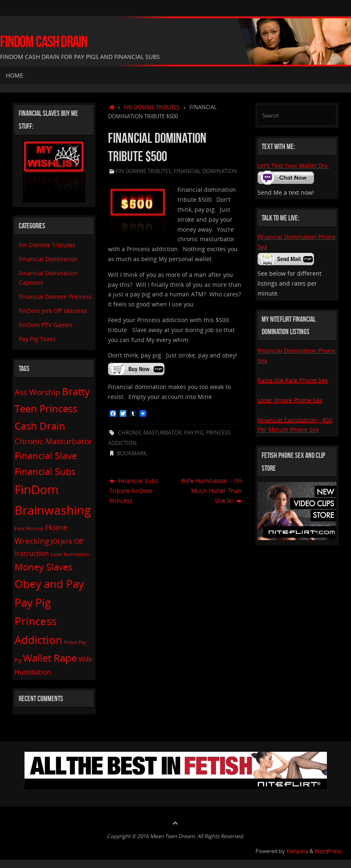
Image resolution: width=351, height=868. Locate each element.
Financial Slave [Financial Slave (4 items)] (46, 455)
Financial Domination (205, 171)
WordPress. (329, 851)
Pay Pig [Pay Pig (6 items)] (33, 602)
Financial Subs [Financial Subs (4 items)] (45, 471)
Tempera (297, 851)
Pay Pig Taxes (37, 339)
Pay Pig (194, 433)
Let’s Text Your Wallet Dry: (293, 165)
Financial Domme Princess (55, 297)
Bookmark (132, 454)
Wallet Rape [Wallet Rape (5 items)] (50, 658)
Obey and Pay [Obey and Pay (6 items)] (49, 584)
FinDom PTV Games (45, 325)
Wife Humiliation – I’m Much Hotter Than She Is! (211, 490)
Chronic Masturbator (150, 433)
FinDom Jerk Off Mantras (53, 311)
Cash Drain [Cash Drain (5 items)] (40, 426)
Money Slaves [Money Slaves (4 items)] (44, 567)
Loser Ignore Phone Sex (290, 400)
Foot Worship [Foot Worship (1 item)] (29, 528)
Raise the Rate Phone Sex (293, 380)
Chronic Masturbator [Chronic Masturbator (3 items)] (53, 441)
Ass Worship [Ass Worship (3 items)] (37, 392)
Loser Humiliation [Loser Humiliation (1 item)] (70, 554)
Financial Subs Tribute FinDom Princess (134, 490)
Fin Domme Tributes (152, 107)
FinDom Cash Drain (44, 42)
